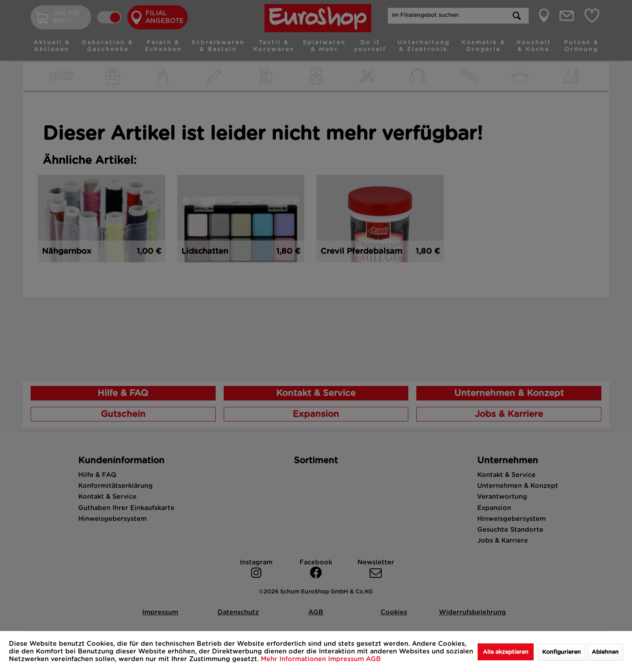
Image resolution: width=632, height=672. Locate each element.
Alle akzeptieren (506, 652)
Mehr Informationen (294, 659)
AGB (373, 659)
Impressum (347, 659)
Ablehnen (605, 652)
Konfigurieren (561, 652)
